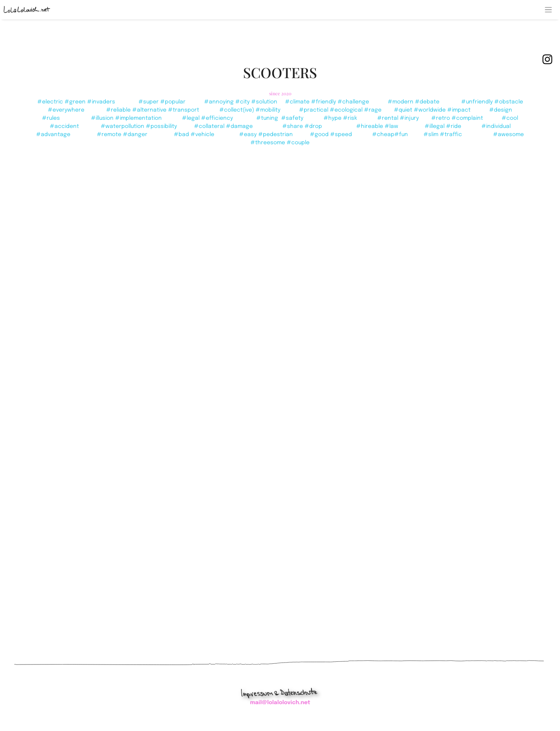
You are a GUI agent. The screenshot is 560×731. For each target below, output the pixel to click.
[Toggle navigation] (549, 10)
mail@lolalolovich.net (280, 703)
